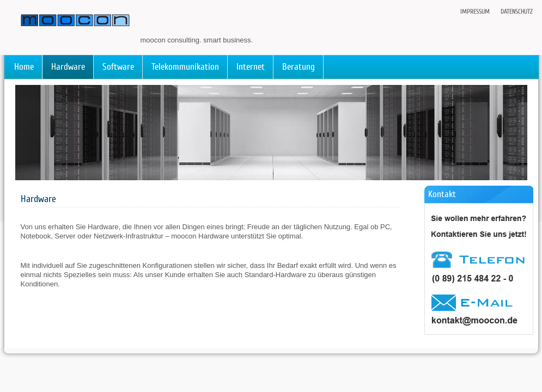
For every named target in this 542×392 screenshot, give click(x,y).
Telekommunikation (185, 67)
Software (118, 67)
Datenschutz (517, 11)
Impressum (475, 11)
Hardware (68, 67)
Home (24, 67)
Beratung (299, 67)
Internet (251, 67)
